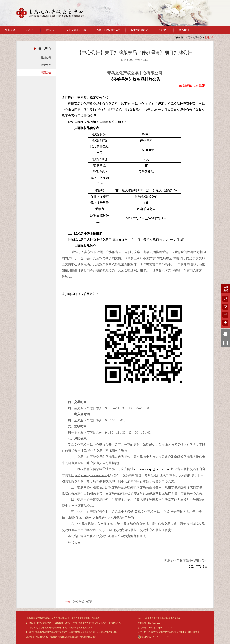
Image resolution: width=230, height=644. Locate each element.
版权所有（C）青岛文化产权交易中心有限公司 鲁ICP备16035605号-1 (168, 632)
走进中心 (31, 30)
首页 (188, 37)
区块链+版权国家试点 (108, 30)
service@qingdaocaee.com (160, 628)
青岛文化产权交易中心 (50, 13)
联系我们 (184, 30)
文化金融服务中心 (76, 30)
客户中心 (163, 30)
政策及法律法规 (139, 30)
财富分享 (46, 65)
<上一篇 (66, 601)
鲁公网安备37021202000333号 (153, 637)
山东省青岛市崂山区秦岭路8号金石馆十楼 (162, 618)
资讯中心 (51, 30)
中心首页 (10, 30)
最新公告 (46, 73)
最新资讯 (46, 58)
